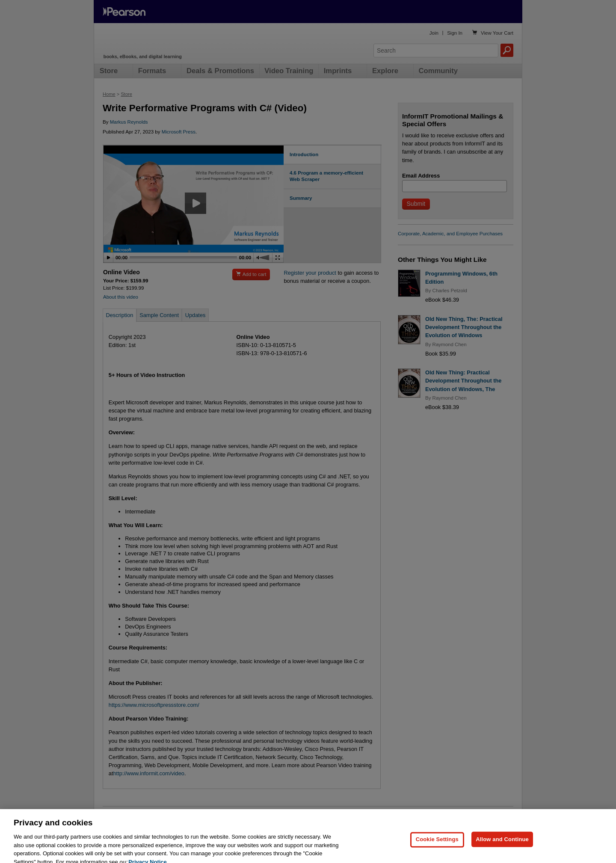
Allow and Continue (502, 850)
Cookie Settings (437, 850)
